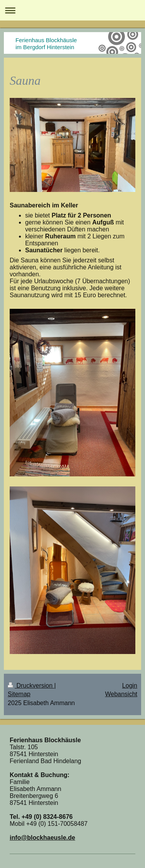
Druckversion (31, 686)
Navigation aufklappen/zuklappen (72, 10)
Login (130, 686)
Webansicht (121, 694)
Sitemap (19, 694)
